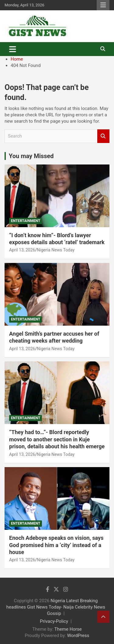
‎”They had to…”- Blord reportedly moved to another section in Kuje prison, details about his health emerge (57, 439)
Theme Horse (68, 629)
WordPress (78, 636)
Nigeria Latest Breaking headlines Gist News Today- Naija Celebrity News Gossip (56, 607)
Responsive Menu (103, 5)
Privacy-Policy (54, 621)
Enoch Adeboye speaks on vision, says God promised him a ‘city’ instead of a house (56, 545)
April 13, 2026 (22, 250)
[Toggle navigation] (13, 49)
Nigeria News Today (56, 250)
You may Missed (31, 156)
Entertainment (26, 221)
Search (103, 136)
